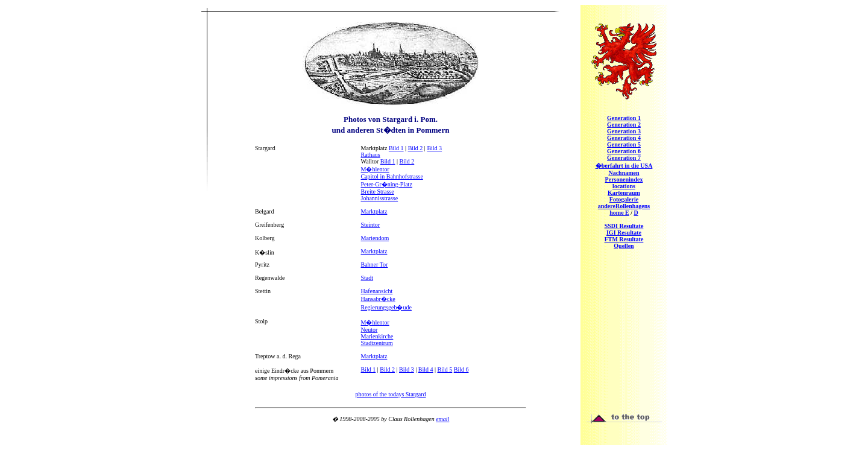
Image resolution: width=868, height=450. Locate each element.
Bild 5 (445, 369)
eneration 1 (624, 118)
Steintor (371, 225)
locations (624, 186)
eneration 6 (624, 151)
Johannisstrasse (380, 198)
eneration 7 (624, 158)
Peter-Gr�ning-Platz (387, 184)
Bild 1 (396, 148)
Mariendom (375, 238)
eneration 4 (624, 138)
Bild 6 (461, 369)
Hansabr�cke (378, 299)
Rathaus (371, 155)
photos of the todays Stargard (390, 394)
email (442, 419)
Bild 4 (426, 369)
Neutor (370, 330)
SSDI (624, 226)
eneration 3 (624, 131)
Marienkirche (377, 336)
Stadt (367, 278)
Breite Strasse (378, 192)
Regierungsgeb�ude (386, 307)
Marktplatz (374, 211)
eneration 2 (624, 125)
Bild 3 (434, 148)
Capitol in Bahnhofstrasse (392, 176)
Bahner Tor (375, 265)
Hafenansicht (377, 291)
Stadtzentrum (377, 343)
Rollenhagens (624, 206)
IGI (624, 233)
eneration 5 (624, 144)
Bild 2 (416, 148)
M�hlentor (375, 169)
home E (619, 213)
